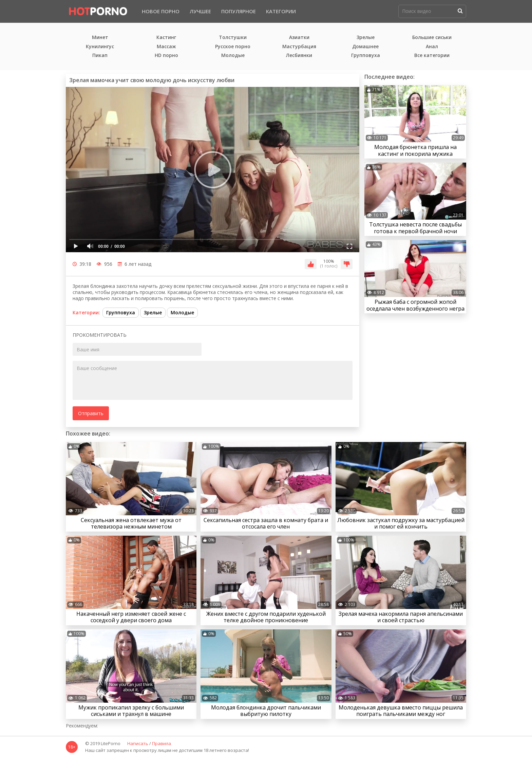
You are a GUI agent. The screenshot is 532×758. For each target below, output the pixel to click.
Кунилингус (100, 47)
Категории (281, 11)
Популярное (239, 11)
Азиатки (299, 38)
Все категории (432, 56)
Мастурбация (299, 47)
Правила (161, 744)
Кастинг (166, 38)
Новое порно (161, 11)
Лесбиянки (299, 56)
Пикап (100, 56)
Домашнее (365, 47)
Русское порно (233, 47)
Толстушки (233, 38)
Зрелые (366, 38)
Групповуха (366, 56)
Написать (138, 744)
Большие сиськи (432, 38)
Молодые (233, 56)
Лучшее (200, 11)
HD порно (166, 56)
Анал (432, 47)
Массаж (166, 47)
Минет (100, 38)
